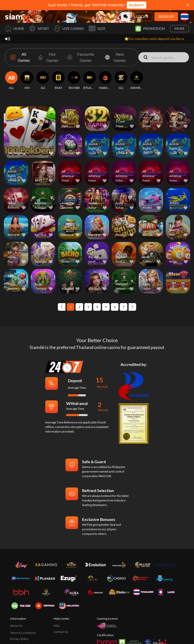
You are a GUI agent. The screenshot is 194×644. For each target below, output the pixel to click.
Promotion (150, 29)
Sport (39, 28)
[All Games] (21, 57)
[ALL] (11, 81)
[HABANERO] (105, 81)
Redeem (136, 5)
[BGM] (58, 81)
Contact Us (61, 632)
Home (15, 28)
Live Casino (69, 28)
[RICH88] (74, 81)
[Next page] (132, 307)
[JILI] (43, 81)
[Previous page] (62, 307)
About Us (16, 626)
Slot (97, 28)
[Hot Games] (48, 57)
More (179, 28)
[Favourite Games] (82, 57)
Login (142, 16)
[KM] (27, 81)
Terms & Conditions (23, 633)
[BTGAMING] (90, 81)
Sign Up (166, 16)
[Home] (18, 16)
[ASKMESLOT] (137, 81)
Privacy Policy (19, 639)
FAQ (57, 626)
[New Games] (115, 57)
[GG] (121, 81)
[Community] (125, 17)
